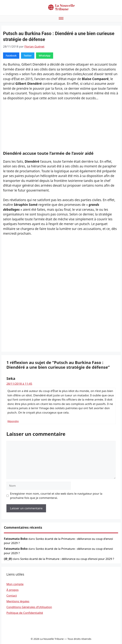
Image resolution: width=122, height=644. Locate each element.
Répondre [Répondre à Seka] (13, 421)
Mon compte (15, 584)
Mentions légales (18, 601)
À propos (13, 590)
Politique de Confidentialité (25, 613)
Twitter (28, 56)
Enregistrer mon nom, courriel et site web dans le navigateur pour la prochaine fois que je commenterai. (56, 496)
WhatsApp (45, 56)
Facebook (11, 56)
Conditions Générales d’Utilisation (29, 607)
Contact (12, 596)
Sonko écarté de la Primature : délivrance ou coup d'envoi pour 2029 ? (67, 559)
